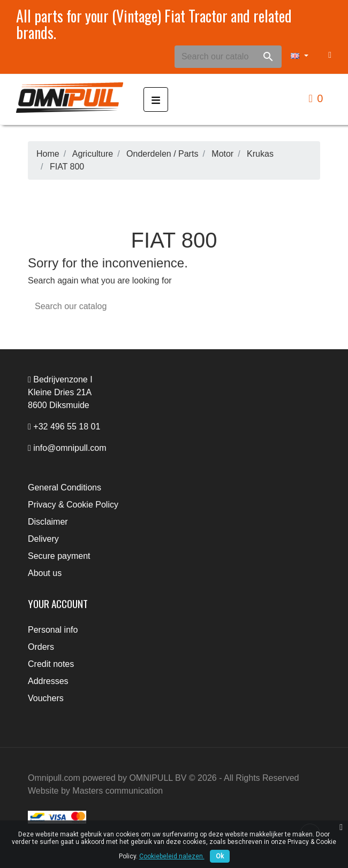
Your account (58, 604)
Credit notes (51, 664)
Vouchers (46, 698)
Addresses (48, 681)
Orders (41, 647)
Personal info (53, 630)
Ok (220, 856)
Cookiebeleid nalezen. (172, 856)
